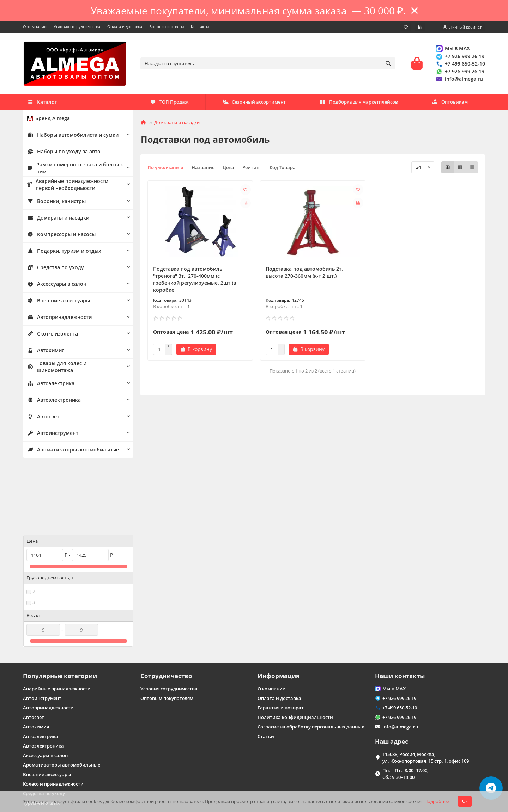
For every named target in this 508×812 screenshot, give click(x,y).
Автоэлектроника (52, 402)
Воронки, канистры (54, 203)
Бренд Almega (47, 120)
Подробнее (437, 801)
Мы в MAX (452, 49)
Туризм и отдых (41, 739)
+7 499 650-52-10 (460, 65)
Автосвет (43, 418)
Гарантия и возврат (281, 644)
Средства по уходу (53, 269)
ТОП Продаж (449, 104)
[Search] (268, 64)
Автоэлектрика (50, 385)
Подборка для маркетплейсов (259, 104)
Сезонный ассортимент (364, 104)
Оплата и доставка (125, 27)
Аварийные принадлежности (57, 625)
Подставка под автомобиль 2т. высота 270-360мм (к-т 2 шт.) (304, 274)
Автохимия (45, 352)
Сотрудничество (166, 612)
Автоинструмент (51, 435)
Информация (279, 612)
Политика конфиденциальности (295, 653)
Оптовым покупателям (167, 634)
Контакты (200, 27)
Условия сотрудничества (77, 27)
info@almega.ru (459, 80)
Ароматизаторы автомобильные (71, 451)
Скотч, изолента (51, 336)
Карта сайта (36, 777)
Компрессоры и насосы (58, 236)
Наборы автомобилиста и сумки (70, 137)
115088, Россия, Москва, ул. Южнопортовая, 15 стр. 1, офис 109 (426, 693)
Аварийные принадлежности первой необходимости (74, 187)
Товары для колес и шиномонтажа (72, 369)
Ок (465, 801)
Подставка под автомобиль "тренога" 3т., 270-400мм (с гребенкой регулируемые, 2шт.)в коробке (195, 281)
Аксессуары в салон (54, 286)
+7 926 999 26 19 (460, 58)
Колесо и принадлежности (53, 720)
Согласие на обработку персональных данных (311, 663)
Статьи (266, 672)
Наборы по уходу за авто (61, 153)
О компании (35, 27)
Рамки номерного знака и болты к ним (71, 170)
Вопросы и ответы (167, 27)
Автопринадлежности (57, 319)
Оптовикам (168, 104)
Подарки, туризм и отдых (62, 253)
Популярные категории (60, 612)
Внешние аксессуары (56, 302)
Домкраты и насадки (56, 220)
